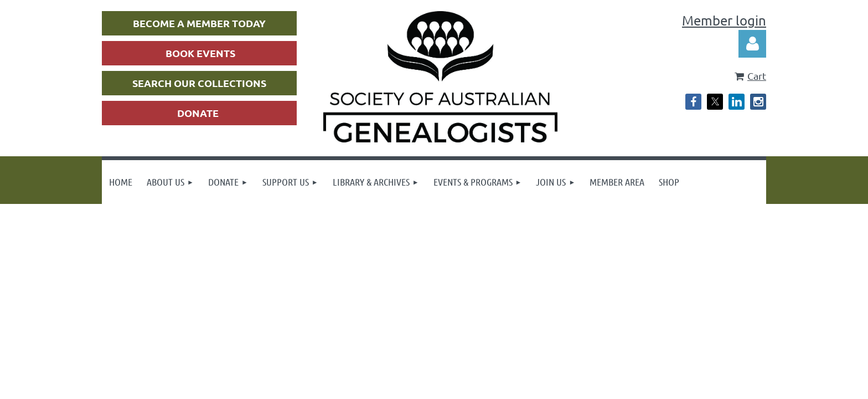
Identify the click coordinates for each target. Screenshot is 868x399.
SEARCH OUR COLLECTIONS (199, 83)
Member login (724, 20)
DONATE (198, 113)
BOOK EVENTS (200, 53)
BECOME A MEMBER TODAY (199, 23)
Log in (752, 44)
